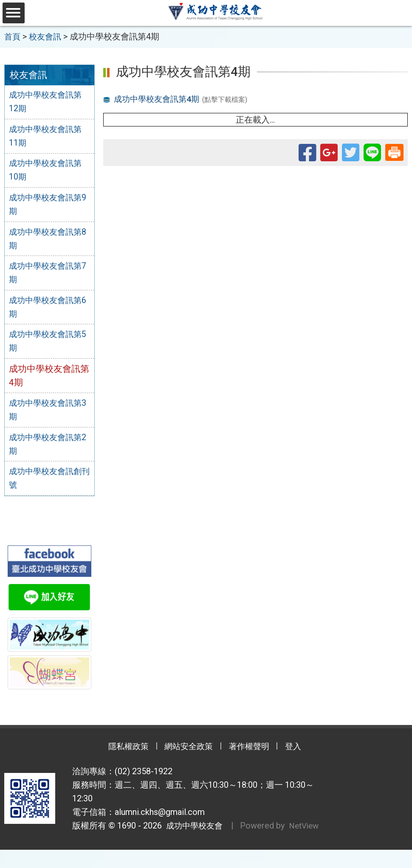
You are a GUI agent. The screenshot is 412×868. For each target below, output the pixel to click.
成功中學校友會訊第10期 (49, 171)
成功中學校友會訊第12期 (49, 102)
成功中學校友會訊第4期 (159, 98)
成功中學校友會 (194, 831)
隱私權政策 (121, 752)
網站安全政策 (187, 752)
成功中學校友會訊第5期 (49, 345)
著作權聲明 (253, 752)
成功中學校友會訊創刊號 (49, 483)
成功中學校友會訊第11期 (49, 137)
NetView (101, 844)
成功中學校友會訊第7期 (49, 275)
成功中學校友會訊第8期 (49, 241)
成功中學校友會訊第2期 (49, 448)
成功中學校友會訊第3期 (49, 414)
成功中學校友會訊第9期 (49, 206)
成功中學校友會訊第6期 (49, 310)
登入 (302, 752)
